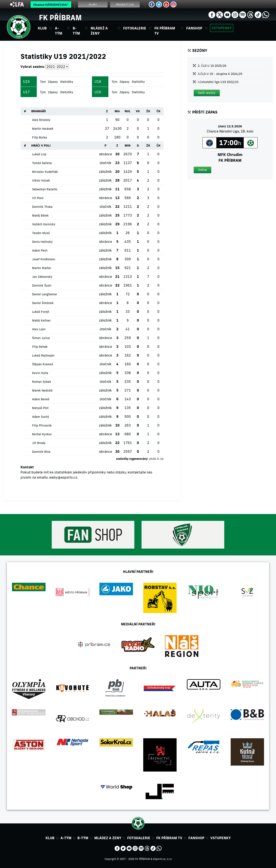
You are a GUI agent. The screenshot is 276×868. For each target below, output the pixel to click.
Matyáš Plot (40, 408)
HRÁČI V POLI (41, 146)
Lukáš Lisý (39, 154)
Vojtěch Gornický (44, 224)
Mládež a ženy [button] (99, 31)
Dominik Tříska (42, 207)
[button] (207, 93)
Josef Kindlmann (44, 259)
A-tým (66, 838)
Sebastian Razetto (45, 189)
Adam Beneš (41, 399)
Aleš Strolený (41, 120)
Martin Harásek (43, 129)
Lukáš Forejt (41, 312)
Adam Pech (40, 250)
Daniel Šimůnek (43, 303)
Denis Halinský (42, 242)
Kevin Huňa (40, 373)
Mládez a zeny (108, 838)
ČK (158, 111)
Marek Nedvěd (42, 390)
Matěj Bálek (40, 216)
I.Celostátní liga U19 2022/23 (218, 82)
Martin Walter (42, 268)
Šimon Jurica (41, 338)
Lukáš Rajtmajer (43, 355)
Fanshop (194, 28)
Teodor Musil (41, 233)
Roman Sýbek (42, 382)
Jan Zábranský (42, 277)
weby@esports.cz (63, 477)
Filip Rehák (40, 347)
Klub (50, 838)
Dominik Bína (41, 452)
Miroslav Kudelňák (45, 172)
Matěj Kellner (41, 320)
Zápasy (53, 82)
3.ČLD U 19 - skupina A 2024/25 (220, 74)
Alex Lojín (39, 329)
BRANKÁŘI (39, 111)
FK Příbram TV (165, 31)
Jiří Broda (39, 443)
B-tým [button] (76, 31)
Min (117, 111)
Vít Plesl (38, 198)
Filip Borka (40, 137)
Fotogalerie (135, 28)
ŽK (148, 111)
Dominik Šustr (42, 285)
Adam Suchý (41, 417)
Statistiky (67, 82)
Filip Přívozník (42, 425)
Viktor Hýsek (41, 181)
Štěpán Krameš (43, 364)
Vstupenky (222, 28)
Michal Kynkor (42, 434)
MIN (128, 146)
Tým (43, 82)
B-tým (83, 838)
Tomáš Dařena (42, 163)
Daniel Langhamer (45, 294)
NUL (128, 111)
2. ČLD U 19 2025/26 (212, 66)
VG (138, 111)
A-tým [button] (59, 31)
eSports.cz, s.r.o (162, 859)
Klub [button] (42, 28)
